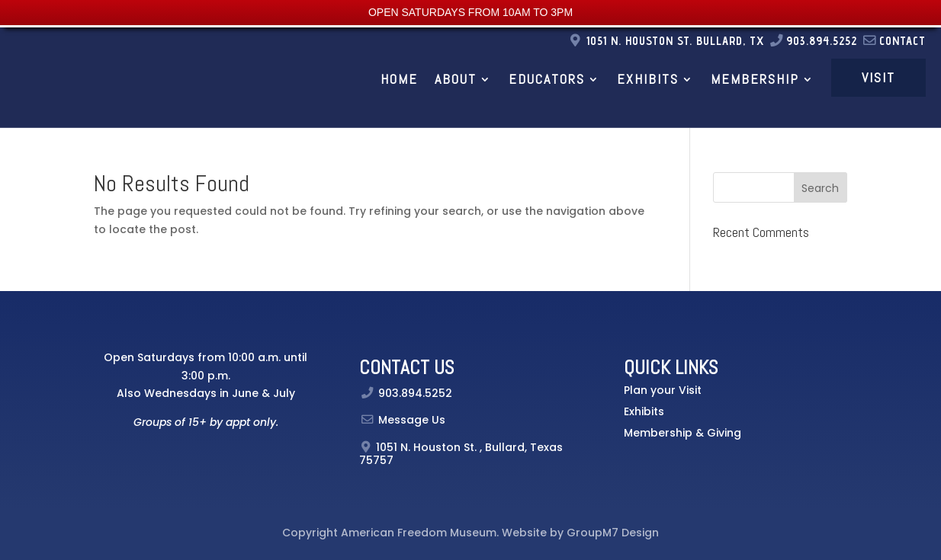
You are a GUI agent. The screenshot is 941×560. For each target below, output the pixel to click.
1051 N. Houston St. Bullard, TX (677, 41)
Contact (893, 41)
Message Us (412, 420)
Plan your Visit (663, 390)
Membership (755, 79)
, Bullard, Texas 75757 (461, 454)
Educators (547, 79)
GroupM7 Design (613, 533)
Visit (878, 77)
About (456, 79)
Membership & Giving (682, 433)
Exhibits (648, 79)
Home (399, 79)
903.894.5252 (813, 41)
